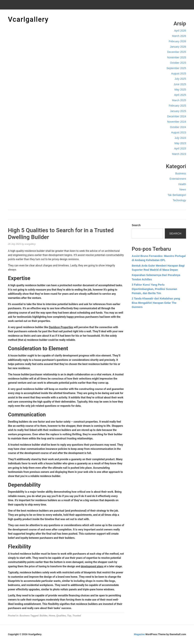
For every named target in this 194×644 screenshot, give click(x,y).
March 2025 (179, 100)
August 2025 (179, 73)
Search (136, 225)
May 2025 (180, 90)
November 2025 (177, 57)
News (183, 189)
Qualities (61, 616)
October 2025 (178, 63)
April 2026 (180, 31)
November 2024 (177, 122)
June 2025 (180, 84)
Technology (179, 200)
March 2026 (179, 36)
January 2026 (178, 47)
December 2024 (177, 116)
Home (52, 616)
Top (69, 616)
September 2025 (176, 68)
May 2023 (180, 143)
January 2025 (178, 111)
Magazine (139, 634)
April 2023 (180, 148)
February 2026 (177, 41)
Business (181, 173)
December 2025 (177, 52)
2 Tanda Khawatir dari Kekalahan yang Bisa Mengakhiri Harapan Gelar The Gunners (156, 303)
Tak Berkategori (177, 195)
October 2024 (178, 127)
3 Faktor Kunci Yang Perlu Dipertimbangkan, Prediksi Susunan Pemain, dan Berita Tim (154, 289)
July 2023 (180, 138)
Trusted (77, 616)
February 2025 (177, 106)
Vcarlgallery (28, 19)
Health (182, 184)
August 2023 (179, 132)
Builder (44, 616)
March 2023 (179, 154)
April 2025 (180, 95)
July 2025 (180, 79)
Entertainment (178, 179)
